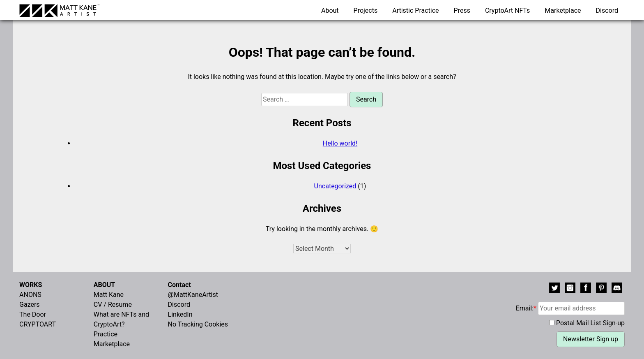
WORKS (31, 285)
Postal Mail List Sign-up (590, 323)
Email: (570, 308)
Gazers (30, 305)
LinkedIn (180, 314)
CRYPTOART (38, 324)
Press (462, 10)
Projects (366, 10)
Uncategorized (335, 186)
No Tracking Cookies (198, 324)
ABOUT (104, 285)
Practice (106, 334)
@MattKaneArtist (193, 295)
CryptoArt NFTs (508, 10)
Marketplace (563, 10)
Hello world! (340, 143)
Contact (179, 285)
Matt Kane (109, 295)
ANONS (30, 295)
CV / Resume (113, 305)
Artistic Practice (415, 10)
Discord (607, 10)
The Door (33, 314)
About (330, 10)
